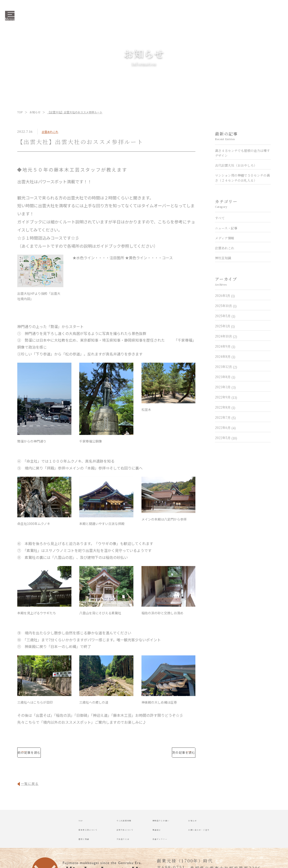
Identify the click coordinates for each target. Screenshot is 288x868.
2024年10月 (226, 336)
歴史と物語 (44, 844)
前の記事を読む (56, 755)
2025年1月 (225, 326)
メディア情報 (225, 238)
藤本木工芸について (53, 834)
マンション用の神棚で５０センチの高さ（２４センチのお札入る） (242, 178)
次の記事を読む (157, 755)
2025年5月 (225, 316)
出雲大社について (113, 834)
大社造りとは (108, 844)
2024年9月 (225, 346)
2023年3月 (225, 387)
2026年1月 (225, 295)
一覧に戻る (32, 787)
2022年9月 (226, 397)
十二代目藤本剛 (111, 824)
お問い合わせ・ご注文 (232, 834)
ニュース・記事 (226, 228)
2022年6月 (225, 428)
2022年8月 (225, 407)
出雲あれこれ (50, 132)
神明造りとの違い (170, 824)
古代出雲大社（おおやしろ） (236, 165)
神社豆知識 (223, 258)
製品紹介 (161, 834)
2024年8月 (225, 356)
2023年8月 (225, 377)
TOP (20, 112)
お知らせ (35, 112)
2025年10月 (226, 306)
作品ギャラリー (168, 844)
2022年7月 (225, 417)
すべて (220, 218)
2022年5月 (226, 438)
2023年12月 (226, 367)
